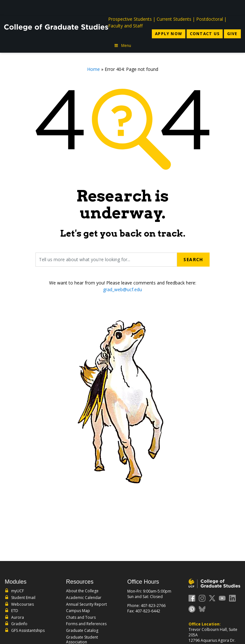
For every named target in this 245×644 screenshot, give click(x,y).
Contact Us (205, 34)
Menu (122, 45)
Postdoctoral (210, 19)
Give (232, 34)
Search (193, 259)
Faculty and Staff (125, 26)
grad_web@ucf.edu (122, 289)
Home (93, 69)
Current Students (174, 19)
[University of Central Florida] (51, 8)
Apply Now (169, 34)
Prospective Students (130, 19)
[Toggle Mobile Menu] (234, 8)
